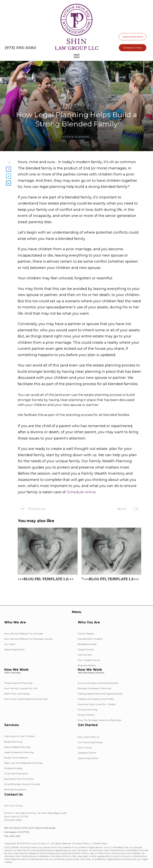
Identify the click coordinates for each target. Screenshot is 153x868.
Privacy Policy (81, 843)
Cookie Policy (100, 843)
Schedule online (81, 492)
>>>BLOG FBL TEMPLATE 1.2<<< (48, 556)
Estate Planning (77, 137)
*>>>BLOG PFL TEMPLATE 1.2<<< (111, 556)
